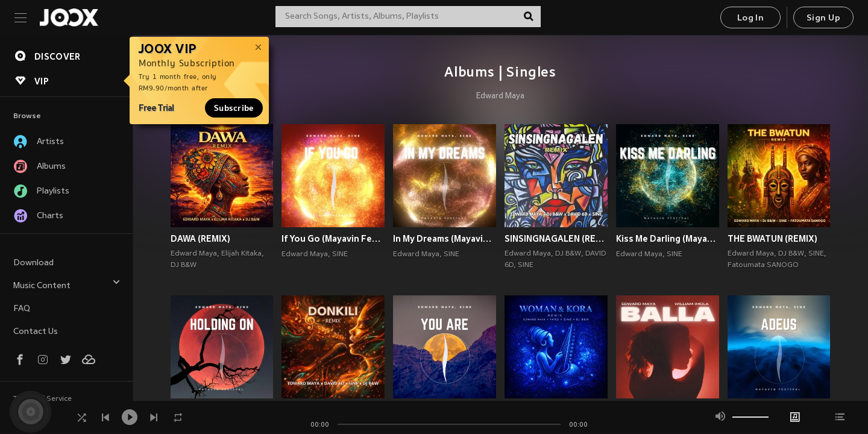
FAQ (22, 309)
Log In (750, 18)
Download (33, 263)
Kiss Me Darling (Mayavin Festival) (668, 239)
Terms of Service (42, 399)
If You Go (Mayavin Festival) (333, 239)
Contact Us (36, 332)
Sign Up (823, 18)
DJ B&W (184, 265)
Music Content (67, 284)
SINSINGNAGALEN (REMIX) (556, 239)
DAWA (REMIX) (200, 239)
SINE (340, 254)
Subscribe (234, 108)
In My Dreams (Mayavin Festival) (445, 239)
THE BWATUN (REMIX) (772, 239)
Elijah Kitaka (241, 254)
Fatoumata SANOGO (763, 265)
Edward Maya (500, 96)
